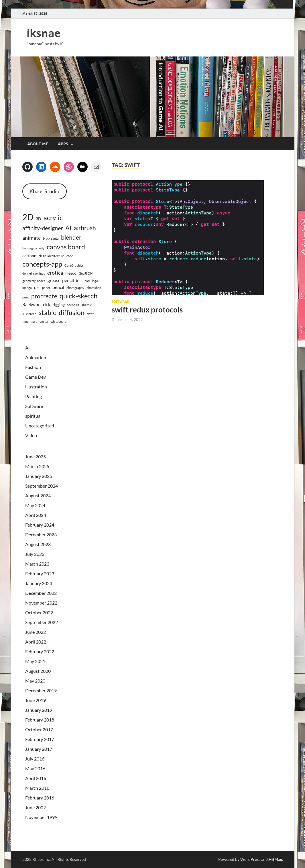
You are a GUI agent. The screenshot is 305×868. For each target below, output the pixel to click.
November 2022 (41, 603)
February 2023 (40, 573)
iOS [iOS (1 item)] (79, 281)
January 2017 (39, 749)
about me (38, 144)
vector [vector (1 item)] (44, 321)
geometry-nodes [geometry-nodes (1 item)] (34, 281)
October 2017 (39, 729)
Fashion (33, 367)
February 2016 (40, 798)
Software (120, 302)
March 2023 (37, 564)
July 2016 (35, 759)
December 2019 (41, 690)
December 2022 (41, 593)
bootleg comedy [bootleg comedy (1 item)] (33, 248)
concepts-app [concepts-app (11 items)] (42, 264)
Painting (34, 396)
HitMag (275, 859)
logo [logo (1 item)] (95, 281)
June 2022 (36, 632)
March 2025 (37, 466)
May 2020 (35, 681)
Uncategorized (40, 426)
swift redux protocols (147, 310)
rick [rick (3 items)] (47, 304)
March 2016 (37, 788)
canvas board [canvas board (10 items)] (66, 247)
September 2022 (42, 622)
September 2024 (42, 486)
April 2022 (36, 642)
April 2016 (36, 778)
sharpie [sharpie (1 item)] (87, 305)
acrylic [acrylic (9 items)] (53, 218)
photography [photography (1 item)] (75, 288)
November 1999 (41, 817)
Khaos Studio (44, 191)
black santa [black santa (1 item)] (51, 238)
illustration (36, 387)
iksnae (44, 33)
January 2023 (39, 583)
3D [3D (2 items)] (39, 219)
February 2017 (40, 739)
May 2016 (35, 768)
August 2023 (38, 544)
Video (31, 435)
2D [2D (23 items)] (28, 217)
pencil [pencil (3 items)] (58, 287)
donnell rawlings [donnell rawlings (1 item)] (34, 273)
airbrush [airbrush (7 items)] (85, 228)
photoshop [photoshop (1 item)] (94, 288)
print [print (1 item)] (26, 297)
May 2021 (35, 661)
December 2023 (41, 534)
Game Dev (36, 377)
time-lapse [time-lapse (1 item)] (30, 321)
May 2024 (35, 505)
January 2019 (39, 710)
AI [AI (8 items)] (68, 228)
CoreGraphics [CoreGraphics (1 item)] (74, 265)
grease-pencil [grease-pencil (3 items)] (61, 280)
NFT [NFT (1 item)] (37, 288)
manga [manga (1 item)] (27, 288)
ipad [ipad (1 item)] (87, 281)
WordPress (250, 859)
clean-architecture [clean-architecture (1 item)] (51, 256)
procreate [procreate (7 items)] (44, 296)
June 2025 (36, 457)
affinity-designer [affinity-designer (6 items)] (43, 228)
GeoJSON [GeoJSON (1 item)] (86, 273)
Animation (36, 357)
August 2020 (38, 671)
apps (63, 144)
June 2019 (36, 700)
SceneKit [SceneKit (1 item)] (73, 305)
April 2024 (36, 515)
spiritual (33, 416)
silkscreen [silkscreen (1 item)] (29, 314)
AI (27, 348)
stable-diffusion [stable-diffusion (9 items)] (62, 313)
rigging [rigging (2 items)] (59, 305)
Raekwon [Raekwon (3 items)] (32, 304)
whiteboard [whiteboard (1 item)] (59, 321)
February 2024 (40, 525)
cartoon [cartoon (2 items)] (29, 256)
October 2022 (39, 612)
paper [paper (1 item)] (46, 288)
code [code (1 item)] (70, 256)
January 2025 (39, 476)
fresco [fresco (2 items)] (71, 273)
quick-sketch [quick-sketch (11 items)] (78, 296)
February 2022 (40, 651)
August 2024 (38, 495)
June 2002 (36, 807)
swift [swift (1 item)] (90, 314)
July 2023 (35, 554)
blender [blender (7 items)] (71, 237)
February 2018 (40, 720)
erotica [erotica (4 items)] (55, 273)
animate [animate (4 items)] (32, 238)
